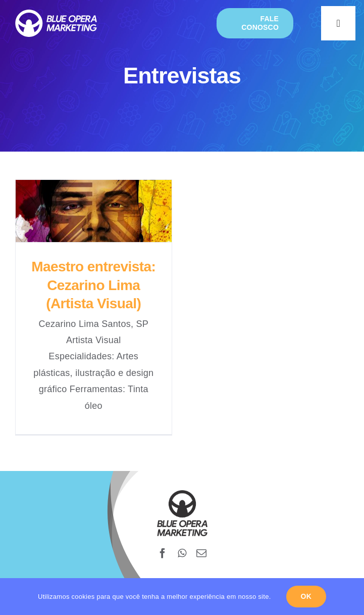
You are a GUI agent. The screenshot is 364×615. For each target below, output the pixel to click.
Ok (306, 596)
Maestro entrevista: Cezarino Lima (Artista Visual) (93, 285)
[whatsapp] (182, 553)
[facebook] (163, 553)
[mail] (201, 553)
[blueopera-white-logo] (56, 14)
